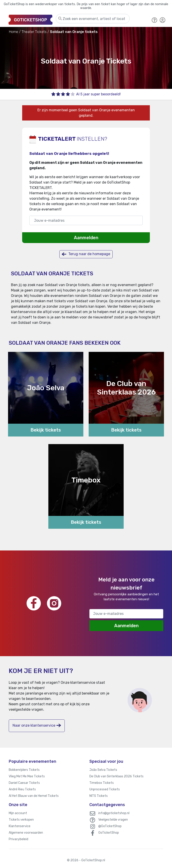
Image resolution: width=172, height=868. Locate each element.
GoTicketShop (109, 833)
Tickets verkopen (21, 820)
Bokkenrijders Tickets (24, 770)
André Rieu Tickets (22, 789)
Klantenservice (20, 826)
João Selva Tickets (103, 770)
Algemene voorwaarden (26, 833)
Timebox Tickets (102, 783)
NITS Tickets (99, 796)
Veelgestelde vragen (113, 820)
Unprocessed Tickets (105, 789)
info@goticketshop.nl (114, 813)
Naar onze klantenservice (37, 725)
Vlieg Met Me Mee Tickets (27, 776)
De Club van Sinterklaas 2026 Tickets (116, 776)
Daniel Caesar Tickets (24, 783)
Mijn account (18, 813)
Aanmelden (86, 238)
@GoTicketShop (110, 826)
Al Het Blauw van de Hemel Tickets (34, 796)
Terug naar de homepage (86, 254)
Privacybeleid (18, 839)
